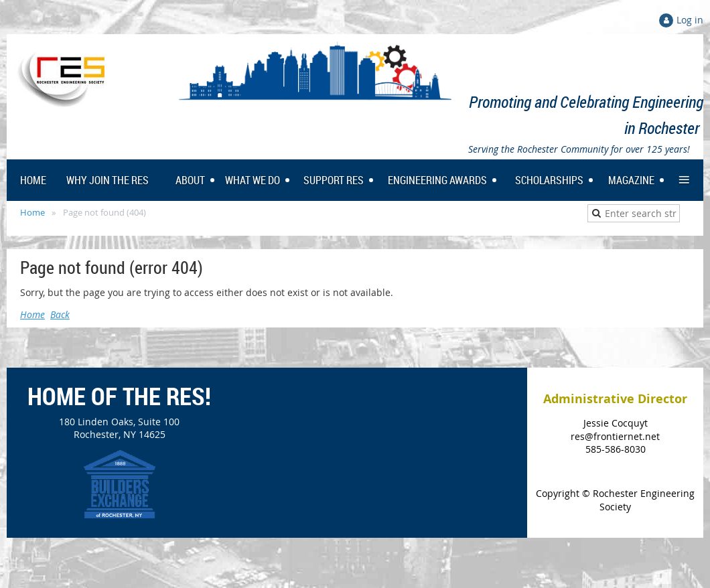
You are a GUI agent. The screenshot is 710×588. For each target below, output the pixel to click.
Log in (690, 20)
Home (32, 212)
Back (60, 314)
